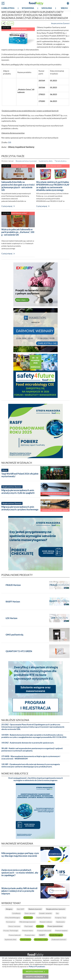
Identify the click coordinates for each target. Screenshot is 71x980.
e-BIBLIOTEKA (8, 8)
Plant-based (29, 926)
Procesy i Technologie (11, 931)
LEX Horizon (11, 618)
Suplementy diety (46, 161)
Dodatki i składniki (45, 913)
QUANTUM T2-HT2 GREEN (19, 651)
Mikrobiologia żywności (27, 922)
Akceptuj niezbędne (34, 977)
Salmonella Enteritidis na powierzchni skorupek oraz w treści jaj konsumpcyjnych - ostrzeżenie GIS (18, 186)
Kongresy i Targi (60, 918)
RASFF (42, 935)
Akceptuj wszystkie (34, 972)
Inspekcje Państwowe (44, 918)
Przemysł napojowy (61, 931)
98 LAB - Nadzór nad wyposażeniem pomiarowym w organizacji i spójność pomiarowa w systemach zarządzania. (32, 750)
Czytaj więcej (7, 206)
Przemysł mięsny (28, 931)
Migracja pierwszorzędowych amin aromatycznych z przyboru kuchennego (20, 508)
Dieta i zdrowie (30, 913)
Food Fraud (28, 918)
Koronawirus (11, 922)
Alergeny (9, 909)
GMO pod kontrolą (14, 635)
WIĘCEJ (64, 8)
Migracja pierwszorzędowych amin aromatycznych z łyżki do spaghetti (18, 492)
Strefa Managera (56, 935)
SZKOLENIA (47, 8)
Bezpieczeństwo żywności (26, 161)
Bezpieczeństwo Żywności (60, 23)
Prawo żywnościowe (55, 926)
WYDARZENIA (28, 8)
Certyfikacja (16, 913)
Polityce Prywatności (37, 966)
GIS (10, 142)
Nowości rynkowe (46, 922)
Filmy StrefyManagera (13, 918)
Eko (57, 913)
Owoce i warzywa (14, 926)
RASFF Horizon (13, 602)
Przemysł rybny (30, 935)
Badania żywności (35, 909)
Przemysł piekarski (15, 935)
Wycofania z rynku (41, 939)
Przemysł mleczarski (44, 931)
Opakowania (60, 922)
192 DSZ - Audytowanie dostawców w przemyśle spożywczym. (28, 743)
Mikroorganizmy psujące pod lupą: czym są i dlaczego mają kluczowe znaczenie (20, 854)
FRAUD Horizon (13, 585)
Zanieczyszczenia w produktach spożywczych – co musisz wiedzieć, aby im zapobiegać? (20, 873)
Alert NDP (20, 909)
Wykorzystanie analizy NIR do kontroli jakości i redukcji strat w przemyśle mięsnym (19, 891)
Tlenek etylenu (61, 161)
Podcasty (40, 926)
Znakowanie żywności (59, 939)
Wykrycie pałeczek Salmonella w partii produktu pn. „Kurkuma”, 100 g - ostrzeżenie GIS (18, 232)
